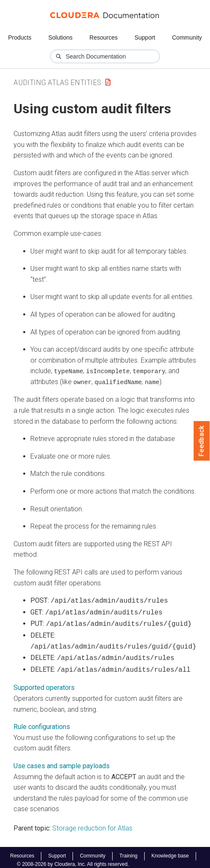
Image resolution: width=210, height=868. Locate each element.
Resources (104, 37)
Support (145, 37)
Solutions (60, 37)
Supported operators (44, 682)
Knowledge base (170, 851)
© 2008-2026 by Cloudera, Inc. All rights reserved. (73, 859)
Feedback (202, 441)
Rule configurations (42, 721)
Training (128, 851)
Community (187, 37)
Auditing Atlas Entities (57, 82)
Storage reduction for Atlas (92, 823)
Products (20, 37)
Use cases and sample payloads (62, 760)
